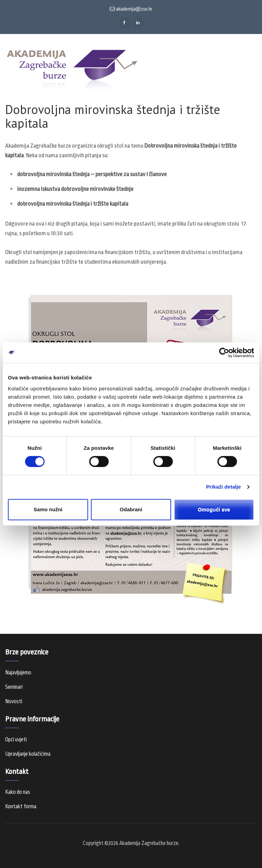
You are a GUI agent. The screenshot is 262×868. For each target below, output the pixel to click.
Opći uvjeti (16, 740)
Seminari (14, 687)
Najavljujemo (18, 673)
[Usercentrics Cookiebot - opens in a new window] (224, 353)
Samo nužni (48, 509)
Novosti (14, 701)
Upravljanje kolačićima (28, 754)
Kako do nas (18, 792)
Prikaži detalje (224, 487)
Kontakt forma (21, 807)
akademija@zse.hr (131, 9)
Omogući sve (214, 509)
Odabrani (131, 509)
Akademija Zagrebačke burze (149, 843)
